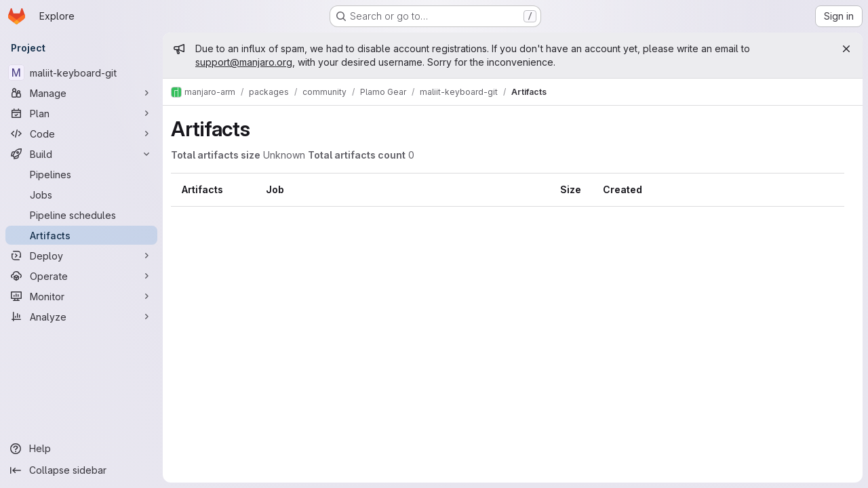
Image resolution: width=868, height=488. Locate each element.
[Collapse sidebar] (81, 470)
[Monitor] (81, 296)
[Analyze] (81, 317)
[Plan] (81, 113)
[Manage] (81, 93)
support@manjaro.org (244, 62)
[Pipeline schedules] (81, 215)
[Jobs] (81, 195)
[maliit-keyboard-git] (81, 73)
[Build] (81, 154)
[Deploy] (81, 256)
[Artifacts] (81, 235)
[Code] (81, 134)
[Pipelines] (81, 174)
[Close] (846, 49)
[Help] (81, 449)
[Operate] (81, 276)
